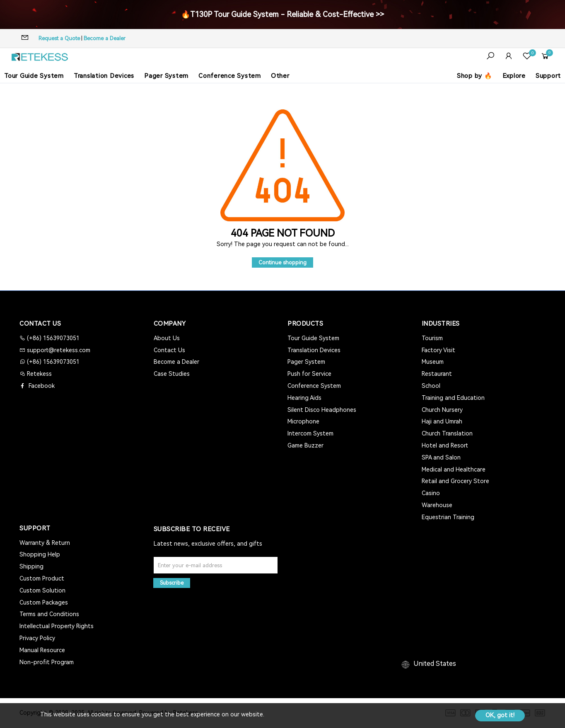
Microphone (303, 421)
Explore (514, 76)
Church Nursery (442, 410)
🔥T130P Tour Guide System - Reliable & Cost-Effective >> (282, 14)
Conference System (230, 76)
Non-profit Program (47, 662)
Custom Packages (44, 602)
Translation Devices (104, 76)
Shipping (31, 566)
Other (280, 76)
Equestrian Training (448, 517)
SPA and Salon (441, 457)
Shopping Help (40, 554)
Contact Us (169, 350)
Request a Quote (59, 38)
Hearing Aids (304, 398)
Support (548, 76)
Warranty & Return (45, 543)
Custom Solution (42, 590)
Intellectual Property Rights (57, 626)
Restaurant (437, 374)
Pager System (166, 76)
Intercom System (310, 433)
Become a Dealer (105, 38)
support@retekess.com (58, 350)
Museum (433, 362)
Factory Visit (438, 350)
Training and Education (453, 398)
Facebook (41, 386)
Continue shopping (282, 262)
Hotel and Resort (445, 445)
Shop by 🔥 (475, 76)
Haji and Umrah (442, 421)
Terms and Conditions (49, 614)
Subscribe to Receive (192, 529)
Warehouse (437, 505)
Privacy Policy (37, 638)
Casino (431, 493)
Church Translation (447, 433)
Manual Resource (42, 650)
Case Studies (172, 374)
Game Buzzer (305, 445)
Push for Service (309, 374)
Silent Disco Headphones (322, 410)
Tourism (432, 338)
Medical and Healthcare (454, 469)
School (431, 386)
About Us (167, 338)
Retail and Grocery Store (455, 481)
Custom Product (42, 578)
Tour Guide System (34, 76)
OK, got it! (500, 715)
